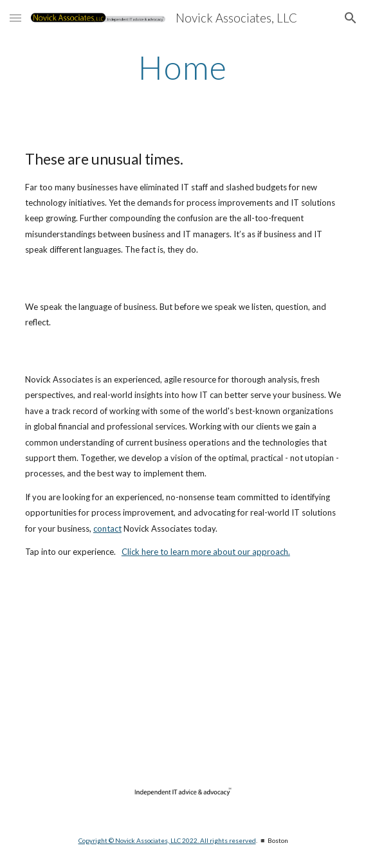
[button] (15, 18)
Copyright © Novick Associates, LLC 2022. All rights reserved (167, 840)
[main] (183, 68)
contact (107, 529)
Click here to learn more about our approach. (206, 552)
